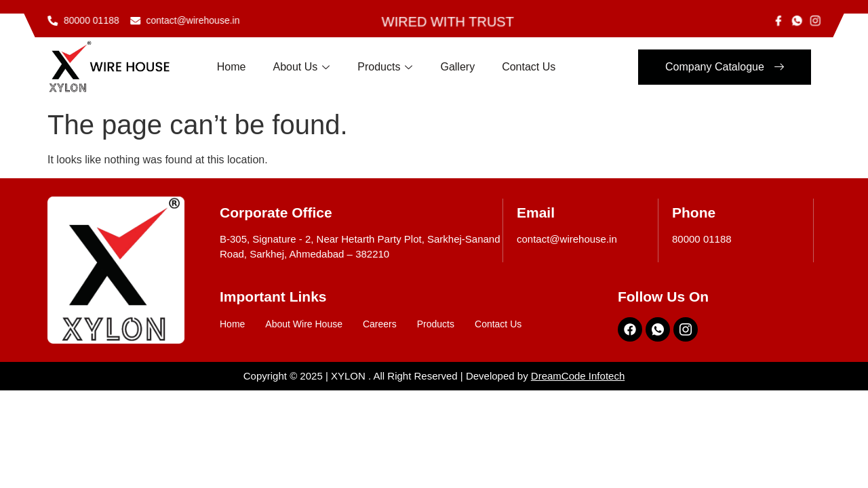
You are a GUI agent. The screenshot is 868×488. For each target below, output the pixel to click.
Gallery (457, 67)
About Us (302, 68)
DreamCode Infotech (578, 376)
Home (232, 67)
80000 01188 (702, 239)
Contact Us (529, 67)
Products (385, 68)
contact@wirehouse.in (567, 239)
